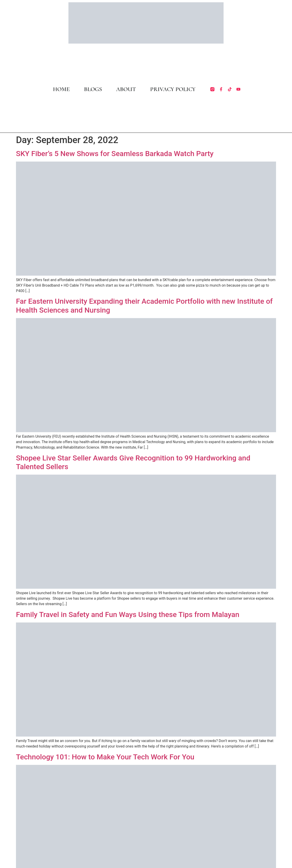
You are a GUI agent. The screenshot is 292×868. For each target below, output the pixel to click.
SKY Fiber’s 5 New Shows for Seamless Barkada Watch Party (115, 154)
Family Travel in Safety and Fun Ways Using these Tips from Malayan (128, 614)
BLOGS (93, 89)
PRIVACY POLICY (173, 89)
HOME (61, 89)
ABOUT (126, 89)
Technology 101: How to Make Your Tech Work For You (105, 757)
